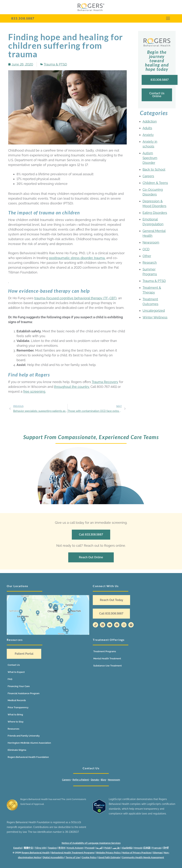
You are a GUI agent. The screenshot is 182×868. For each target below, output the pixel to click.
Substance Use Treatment (108, 666)
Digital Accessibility (53, 857)
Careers (148, 176)
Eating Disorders (155, 213)
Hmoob (138, 848)
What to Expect (16, 672)
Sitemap (158, 853)
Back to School (154, 169)
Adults (147, 128)
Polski (108, 848)
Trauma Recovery (105, 382)
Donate (95, 780)
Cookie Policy (89, 857)
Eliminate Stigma (17, 750)
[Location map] (48, 615)
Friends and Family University (24, 736)
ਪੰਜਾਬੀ (166, 848)
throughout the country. (72, 387)
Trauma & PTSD (55, 64)
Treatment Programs (105, 651)
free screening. (34, 391)
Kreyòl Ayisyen (75, 848)
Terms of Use (73, 857)
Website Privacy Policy (109, 853)
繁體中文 (28, 848)
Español (18, 848)
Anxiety (148, 135)
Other (147, 256)
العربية (99, 848)
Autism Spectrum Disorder (150, 158)
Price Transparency (18, 707)
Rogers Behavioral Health (36, 853)
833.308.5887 (23, 18)
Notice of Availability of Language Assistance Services (91, 843)
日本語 (147, 848)
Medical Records (17, 700)
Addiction (150, 121)
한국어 (62, 848)
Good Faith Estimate (109, 857)
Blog (103, 780)
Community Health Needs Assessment (143, 857)
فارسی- (116, 848)
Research (150, 262)
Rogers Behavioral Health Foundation (28, 757)
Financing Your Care (19, 686)
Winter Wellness (155, 317)
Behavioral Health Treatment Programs (73, 853)
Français (157, 848)
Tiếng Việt (40, 848)
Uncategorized (154, 311)
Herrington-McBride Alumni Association (29, 743)
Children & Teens (155, 183)
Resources (13, 729)
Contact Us (14, 665)
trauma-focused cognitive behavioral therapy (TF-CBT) (75, 298)
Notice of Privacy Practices (137, 853)
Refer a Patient (81, 780)
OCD (146, 249)
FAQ (10, 679)
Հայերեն (127, 848)
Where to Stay (16, 722)
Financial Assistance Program (24, 693)
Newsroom (151, 242)
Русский (90, 848)
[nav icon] (168, 18)
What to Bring (15, 715)
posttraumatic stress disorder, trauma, (77, 258)
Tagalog (52, 848)
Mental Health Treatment (107, 659)
